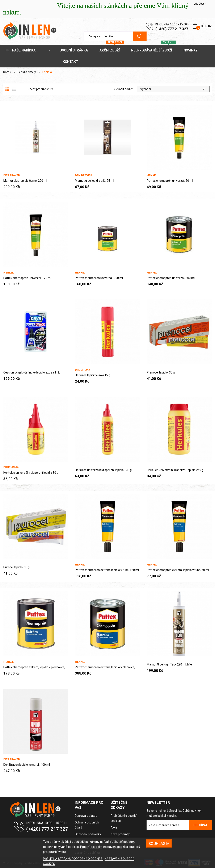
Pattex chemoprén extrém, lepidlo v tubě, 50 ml (178, 570)
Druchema (83, 370)
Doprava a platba (86, 816)
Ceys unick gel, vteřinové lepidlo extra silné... (32, 372)
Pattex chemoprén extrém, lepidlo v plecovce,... (106, 667)
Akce (114, 827)
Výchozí (173, 89)
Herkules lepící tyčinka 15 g (93, 375)
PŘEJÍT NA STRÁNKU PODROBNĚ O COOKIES (73, 859)
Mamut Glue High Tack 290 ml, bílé (169, 664)
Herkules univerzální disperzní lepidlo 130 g (103, 470)
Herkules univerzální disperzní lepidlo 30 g (31, 473)
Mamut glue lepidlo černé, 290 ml (25, 181)
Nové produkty (120, 834)
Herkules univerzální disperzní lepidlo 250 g (175, 470)
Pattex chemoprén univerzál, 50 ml (170, 181)
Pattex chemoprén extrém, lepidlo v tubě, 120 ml (107, 570)
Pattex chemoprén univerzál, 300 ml (99, 278)
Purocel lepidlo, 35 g (16, 567)
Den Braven (12, 175)
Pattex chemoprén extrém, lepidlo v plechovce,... (35, 667)
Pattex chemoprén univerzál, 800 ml (171, 278)
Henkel (152, 175)
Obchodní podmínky (88, 834)
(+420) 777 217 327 (172, 29)
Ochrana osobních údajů (87, 825)
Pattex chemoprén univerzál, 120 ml (27, 278)
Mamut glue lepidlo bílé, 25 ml (94, 181)
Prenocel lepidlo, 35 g (161, 372)
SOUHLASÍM (159, 844)
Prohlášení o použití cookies (124, 818)
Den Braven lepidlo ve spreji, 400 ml (27, 765)
